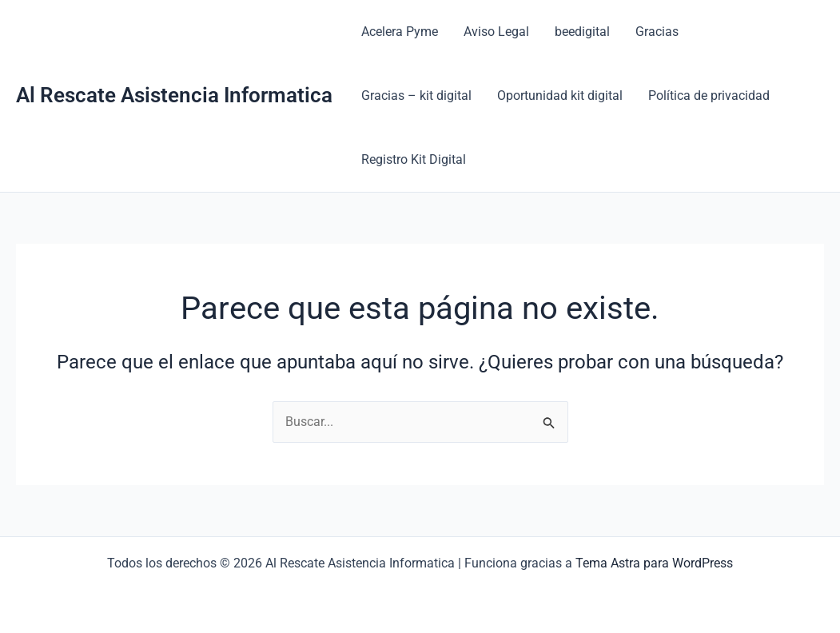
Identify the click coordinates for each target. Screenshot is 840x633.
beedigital (582, 32)
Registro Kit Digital (414, 159)
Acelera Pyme (400, 32)
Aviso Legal (496, 32)
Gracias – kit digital (416, 96)
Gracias (657, 32)
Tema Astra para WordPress (654, 563)
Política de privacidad (709, 96)
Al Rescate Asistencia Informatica (174, 95)
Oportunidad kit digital (560, 96)
